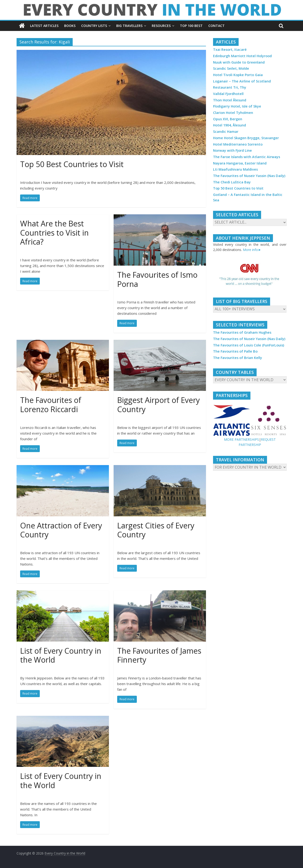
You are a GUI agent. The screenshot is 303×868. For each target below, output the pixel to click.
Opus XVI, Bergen (228, 119)
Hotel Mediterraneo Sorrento (238, 144)
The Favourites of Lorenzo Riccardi (51, 404)
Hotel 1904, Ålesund (229, 125)
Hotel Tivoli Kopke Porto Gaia (238, 75)
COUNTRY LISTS (94, 26)
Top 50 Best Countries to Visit (72, 164)
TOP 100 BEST (191, 26)
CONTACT (216, 26)
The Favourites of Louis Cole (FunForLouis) (249, 345)
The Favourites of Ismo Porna (157, 279)
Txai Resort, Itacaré (230, 50)
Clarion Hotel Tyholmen (233, 113)
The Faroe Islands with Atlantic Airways (247, 157)
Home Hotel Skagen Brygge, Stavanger (246, 138)
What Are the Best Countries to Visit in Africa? (54, 233)
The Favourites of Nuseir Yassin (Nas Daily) (249, 176)
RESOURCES (161, 26)
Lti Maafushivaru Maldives (235, 169)
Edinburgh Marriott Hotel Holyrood (242, 56)
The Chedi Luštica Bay (232, 182)
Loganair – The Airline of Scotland (242, 81)
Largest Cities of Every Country (156, 530)
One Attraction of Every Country (61, 530)
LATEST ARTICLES (44, 26)
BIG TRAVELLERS (129, 26)
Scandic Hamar (226, 132)
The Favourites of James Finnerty (159, 655)
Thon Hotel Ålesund (230, 100)
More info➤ (252, 250)
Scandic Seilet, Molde (231, 68)
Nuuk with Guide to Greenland (239, 62)
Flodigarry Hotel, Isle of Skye (237, 106)
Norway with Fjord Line (232, 150)
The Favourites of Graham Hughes (242, 332)
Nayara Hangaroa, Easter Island (240, 163)
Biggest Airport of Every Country (158, 404)
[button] (250, 275)
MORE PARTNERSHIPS (241, 439)
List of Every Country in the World (61, 655)
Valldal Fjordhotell (228, 94)
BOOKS (70, 26)
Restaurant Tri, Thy (230, 87)
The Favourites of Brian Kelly (238, 358)
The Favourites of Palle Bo (235, 351)
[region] (250, 275)
